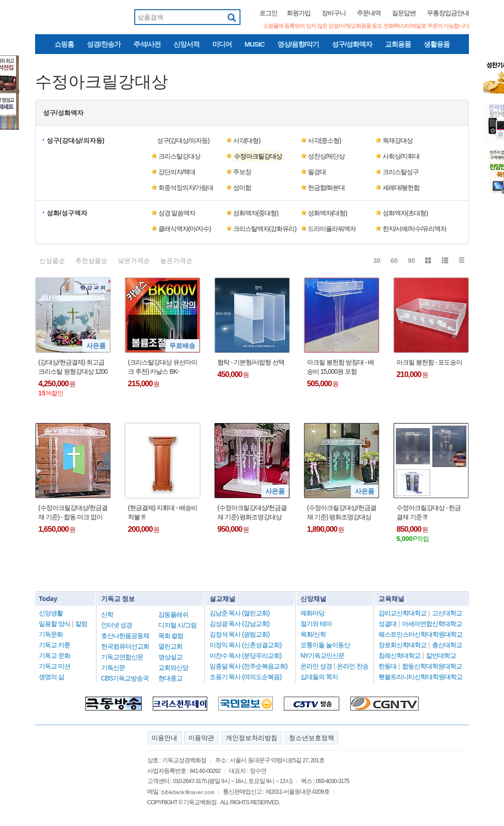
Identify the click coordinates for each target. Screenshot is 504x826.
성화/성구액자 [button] (67, 213)
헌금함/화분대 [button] (327, 188)
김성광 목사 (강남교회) (240, 624)
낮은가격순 (134, 261)
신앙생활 (51, 613)
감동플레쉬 (173, 614)
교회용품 (398, 44)
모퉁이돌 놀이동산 (325, 645)
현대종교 (170, 678)
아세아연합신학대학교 (432, 624)
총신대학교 (447, 645)
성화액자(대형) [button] (327, 213)
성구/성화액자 (352, 44)
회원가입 (299, 13)
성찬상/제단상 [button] (327, 156)
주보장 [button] (242, 172)
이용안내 (164, 738)
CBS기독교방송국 (125, 678)
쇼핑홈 (64, 44)
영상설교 (170, 657)
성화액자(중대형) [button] (256, 213)
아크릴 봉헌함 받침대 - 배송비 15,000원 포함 (340, 367)
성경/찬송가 (104, 44)
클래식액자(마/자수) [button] (185, 229)
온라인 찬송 (353, 666)
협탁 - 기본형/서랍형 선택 (251, 362)
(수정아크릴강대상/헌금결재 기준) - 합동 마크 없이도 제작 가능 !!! (73, 513)
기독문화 (51, 634)
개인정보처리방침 (252, 738)
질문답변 (404, 13)
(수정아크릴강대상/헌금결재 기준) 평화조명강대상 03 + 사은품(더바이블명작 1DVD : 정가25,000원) (252, 513)
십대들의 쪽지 (319, 677)
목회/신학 (313, 634)
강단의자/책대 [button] (177, 172)
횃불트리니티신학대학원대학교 (420, 677)
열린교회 (170, 646)
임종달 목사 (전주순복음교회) (249, 666)
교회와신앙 (173, 668)
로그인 (268, 13)
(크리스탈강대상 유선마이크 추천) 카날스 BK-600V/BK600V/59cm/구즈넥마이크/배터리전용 (162, 367)
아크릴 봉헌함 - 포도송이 (429, 362)
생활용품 (437, 44)
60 (394, 261)
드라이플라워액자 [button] (332, 229)
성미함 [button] (242, 188)
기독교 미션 (54, 666)
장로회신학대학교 (402, 645)
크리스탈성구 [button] (401, 172)
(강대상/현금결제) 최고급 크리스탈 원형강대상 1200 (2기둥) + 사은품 (73, 367)
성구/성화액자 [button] (63, 113)
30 (377, 261)
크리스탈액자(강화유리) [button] (265, 229)
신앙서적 (186, 44)
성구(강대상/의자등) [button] (75, 140)
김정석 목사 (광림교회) (240, 634)
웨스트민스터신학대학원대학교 (420, 634)
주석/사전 (147, 44)
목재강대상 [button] (398, 140)
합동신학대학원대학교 (432, 666)
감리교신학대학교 (402, 613)
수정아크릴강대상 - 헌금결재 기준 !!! (429, 512)
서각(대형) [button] (247, 140)
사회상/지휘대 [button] (401, 156)
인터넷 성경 (117, 625)
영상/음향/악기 (298, 44)
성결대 (387, 624)
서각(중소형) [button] (324, 140)
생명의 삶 (51, 677)
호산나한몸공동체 (125, 636)
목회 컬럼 (171, 636)
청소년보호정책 (312, 738)
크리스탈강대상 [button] (179, 156)
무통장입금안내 (448, 13)
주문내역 (369, 13)
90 (412, 261)
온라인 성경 (316, 666)
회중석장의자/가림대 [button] (186, 188)
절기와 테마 (316, 624)
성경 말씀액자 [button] (177, 213)
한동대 (387, 666)
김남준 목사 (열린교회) (240, 613)
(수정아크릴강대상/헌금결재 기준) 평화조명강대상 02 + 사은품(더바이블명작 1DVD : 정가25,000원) (342, 513)
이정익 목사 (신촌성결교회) (246, 645)
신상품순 (52, 261)
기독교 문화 (54, 656)
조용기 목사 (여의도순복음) (246, 677)
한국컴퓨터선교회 (125, 646)
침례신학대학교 (399, 656)
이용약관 (201, 738)
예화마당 (312, 613)
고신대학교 (447, 613)
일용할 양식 (54, 624)
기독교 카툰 (54, 645)
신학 (107, 614)
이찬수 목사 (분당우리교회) (246, 656)
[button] (263, 156)
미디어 (222, 44)
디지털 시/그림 (178, 625)
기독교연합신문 (122, 657)
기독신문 (113, 668)
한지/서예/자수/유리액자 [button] (415, 229)
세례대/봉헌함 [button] (401, 188)
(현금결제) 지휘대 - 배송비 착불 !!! (162, 512)
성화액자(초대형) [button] (405, 213)
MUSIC (255, 44)
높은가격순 (176, 261)
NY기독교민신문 (322, 656)
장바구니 (334, 13)
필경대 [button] (317, 172)
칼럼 (81, 624)
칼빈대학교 (441, 656)
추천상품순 (91, 261)
